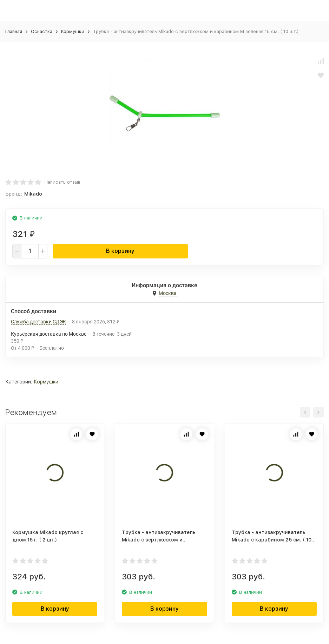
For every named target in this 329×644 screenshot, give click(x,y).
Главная (14, 31)
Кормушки (73, 31)
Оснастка (42, 31)
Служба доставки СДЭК (38, 322)
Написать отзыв (62, 182)
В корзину (120, 251)
